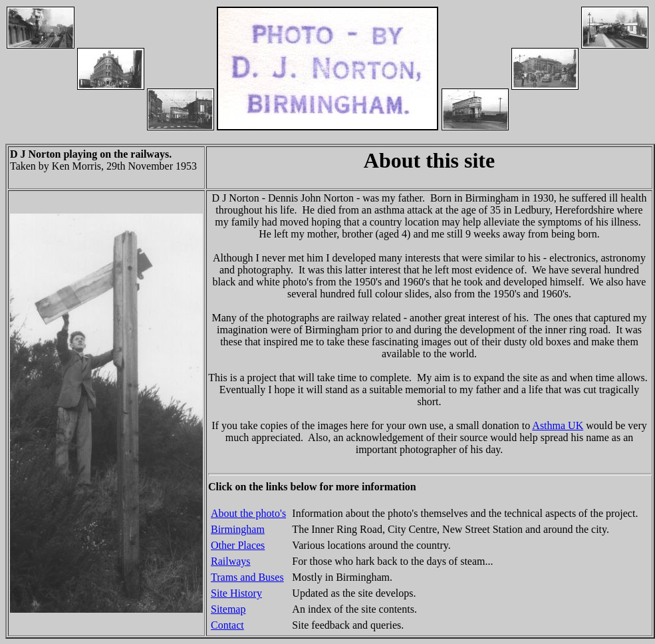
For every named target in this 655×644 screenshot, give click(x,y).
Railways (231, 561)
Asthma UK (558, 425)
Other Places (238, 545)
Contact (227, 625)
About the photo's (248, 513)
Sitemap (228, 609)
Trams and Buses (247, 577)
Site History (236, 593)
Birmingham (238, 529)
